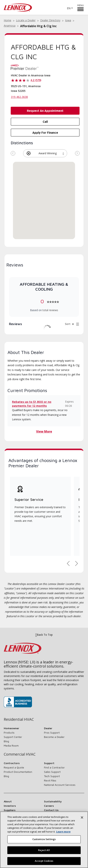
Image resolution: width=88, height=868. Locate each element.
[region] (44, 840)
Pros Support (52, 733)
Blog (6, 741)
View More (44, 431)
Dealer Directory (50, 20)
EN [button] (69, 8)
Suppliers (10, 810)
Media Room (11, 746)
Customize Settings (44, 839)
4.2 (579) (36, 80)
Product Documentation (18, 772)
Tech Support (52, 776)
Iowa (68, 20)
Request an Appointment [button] (45, 111)
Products (9, 733)
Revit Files (50, 780)
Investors (10, 806)
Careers (49, 806)
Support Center (13, 737)
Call (45, 122)
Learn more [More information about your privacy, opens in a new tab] (63, 832)
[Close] (82, 817)
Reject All (44, 850)
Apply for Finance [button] (45, 133)
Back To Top (44, 635)
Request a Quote (14, 767)
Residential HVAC (19, 719)
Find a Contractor (54, 767)
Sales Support (52, 772)
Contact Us (51, 810)
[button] (63, 153)
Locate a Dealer (26, 20)
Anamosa (10, 26)
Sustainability (53, 801)
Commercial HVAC (20, 754)
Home (8, 20)
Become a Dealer (54, 737)
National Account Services (60, 785)
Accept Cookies (44, 861)
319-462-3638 (19, 97)
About (8, 801)
